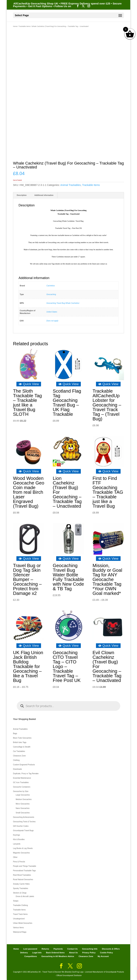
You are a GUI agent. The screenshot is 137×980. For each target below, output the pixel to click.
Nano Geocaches (23, 808)
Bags (15, 733)
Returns (45, 949)
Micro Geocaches (23, 804)
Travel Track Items (20, 914)
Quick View (29, 384)
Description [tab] (22, 195)
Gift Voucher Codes (21, 826)
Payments (58, 949)
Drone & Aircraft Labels (25, 896)
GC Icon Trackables (21, 782)
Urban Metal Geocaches (23, 923)
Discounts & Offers (111, 949)
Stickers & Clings (20, 893)
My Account (103, 956)
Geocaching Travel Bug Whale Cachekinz (63, 303)
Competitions (31, 956)
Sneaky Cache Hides (21, 884)
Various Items (18, 928)
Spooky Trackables (21, 888)
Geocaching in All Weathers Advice (58, 956)
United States (52, 312)
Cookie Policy (106, 953)
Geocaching (51, 294)
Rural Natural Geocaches (23, 879)
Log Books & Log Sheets (23, 848)
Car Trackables (19, 751)
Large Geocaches (23, 795)
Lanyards (17, 844)
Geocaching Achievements (24, 817)
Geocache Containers (22, 787)
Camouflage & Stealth (22, 747)
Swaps (16, 901)
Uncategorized (19, 919)
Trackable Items (25, 26)
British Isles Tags (20, 742)
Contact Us (72, 949)
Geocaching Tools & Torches (24, 822)
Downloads (17, 769)
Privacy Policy (89, 953)
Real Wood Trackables (22, 875)
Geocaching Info (90, 949)
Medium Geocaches (24, 799)
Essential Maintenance (22, 778)
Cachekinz (51, 286)
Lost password (30, 949)
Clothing (16, 760)
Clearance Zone (19, 756)
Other (15, 857)
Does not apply (52, 321)
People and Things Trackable (25, 866)
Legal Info (37, 953)
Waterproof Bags (20, 932)
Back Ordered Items (55, 953)
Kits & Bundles (19, 839)
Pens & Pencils (19, 862)
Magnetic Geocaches (21, 853)
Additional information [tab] (44, 195)
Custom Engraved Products (24, 765)
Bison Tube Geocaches (22, 738)
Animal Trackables (70, 185)
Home (15, 26)
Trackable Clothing (20, 905)
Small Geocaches (23, 813)
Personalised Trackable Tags (24, 871)
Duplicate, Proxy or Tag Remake (26, 774)
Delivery (24, 953)
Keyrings (17, 835)
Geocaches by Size (21, 791)
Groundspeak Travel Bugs (23, 831)
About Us (73, 953)
